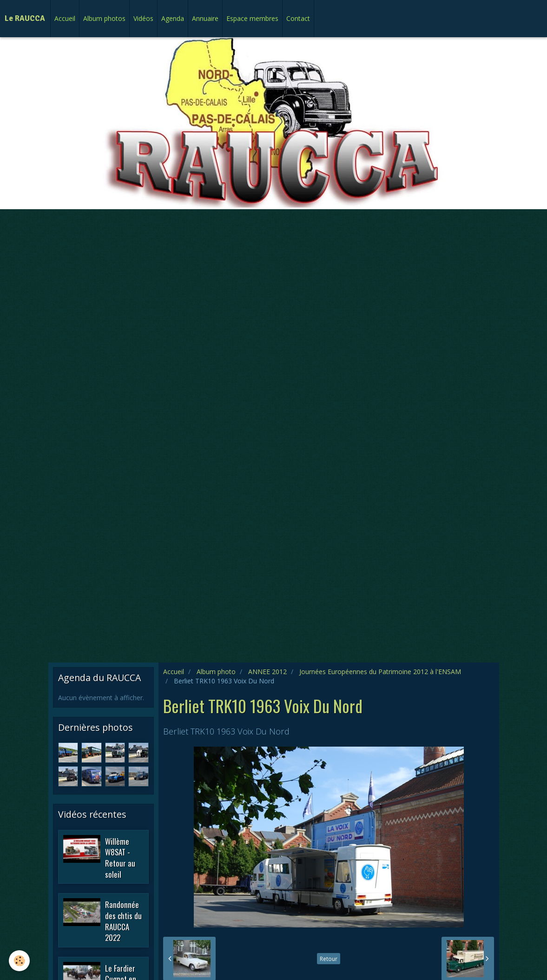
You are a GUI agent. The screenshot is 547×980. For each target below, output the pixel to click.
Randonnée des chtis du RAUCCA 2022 (123, 921)
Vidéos (143, 18)
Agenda (173, 18)
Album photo (216, 672)
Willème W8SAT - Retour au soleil (120, 857)
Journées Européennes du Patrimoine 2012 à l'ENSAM (380, 672)
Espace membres (252, 18)
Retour (329, 959)
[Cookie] (20, 961)
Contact (298, 18)
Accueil (65, 18)
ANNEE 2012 (267, 672)
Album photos (104, 18)
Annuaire (205, 18)
